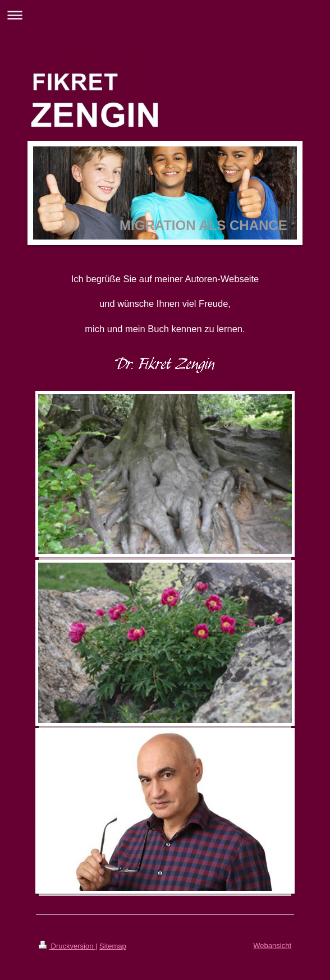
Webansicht (272, 946)
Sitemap (113, 946)
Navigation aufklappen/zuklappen (165, 15)
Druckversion (67, 946)
